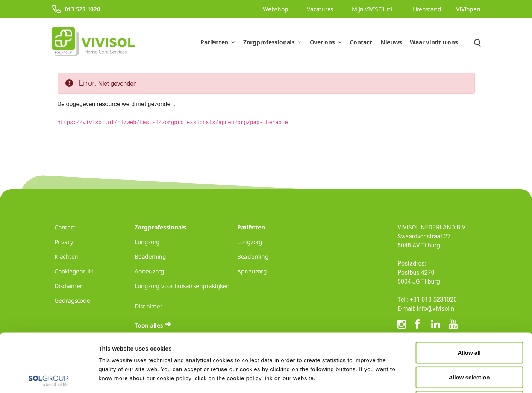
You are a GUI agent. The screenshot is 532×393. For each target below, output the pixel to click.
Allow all (469, 294)
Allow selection (469, 319)
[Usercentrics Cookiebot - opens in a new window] (49, 378)
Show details (390, 378)
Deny (469, 344)
